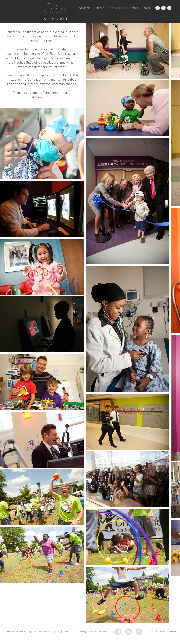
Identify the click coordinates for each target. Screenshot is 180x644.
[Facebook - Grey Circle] (169, 8)
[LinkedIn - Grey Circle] (163, 8)
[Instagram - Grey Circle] (158, 8)
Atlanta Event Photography (47, 632)
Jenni (52, 5)
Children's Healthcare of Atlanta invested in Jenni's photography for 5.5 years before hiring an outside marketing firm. (42, 37)
